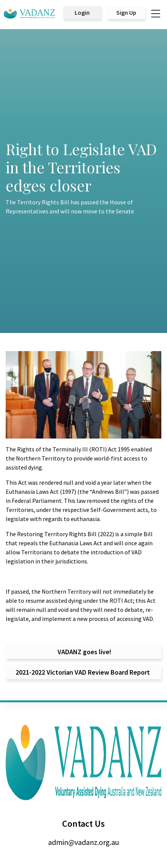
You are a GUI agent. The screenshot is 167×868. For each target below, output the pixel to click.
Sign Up (126, 12)
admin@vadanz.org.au (83, 842)
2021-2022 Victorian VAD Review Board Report (83, 672)
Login (82, 12)
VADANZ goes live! (84, 652)
